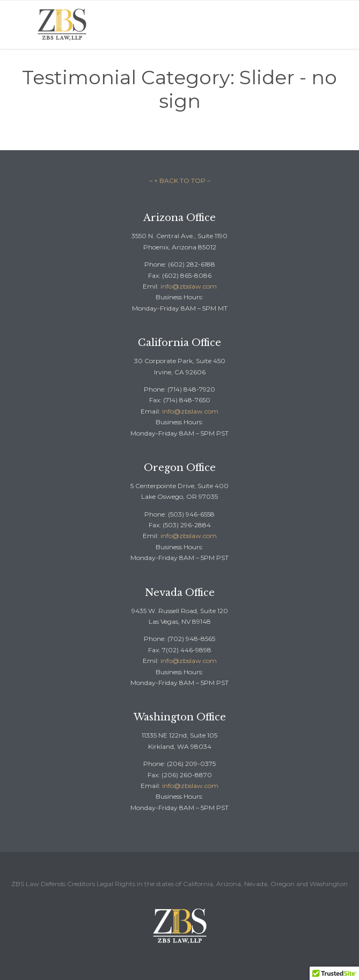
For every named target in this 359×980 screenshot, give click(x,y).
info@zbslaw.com (189, 286)
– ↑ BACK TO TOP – (180, 180)
